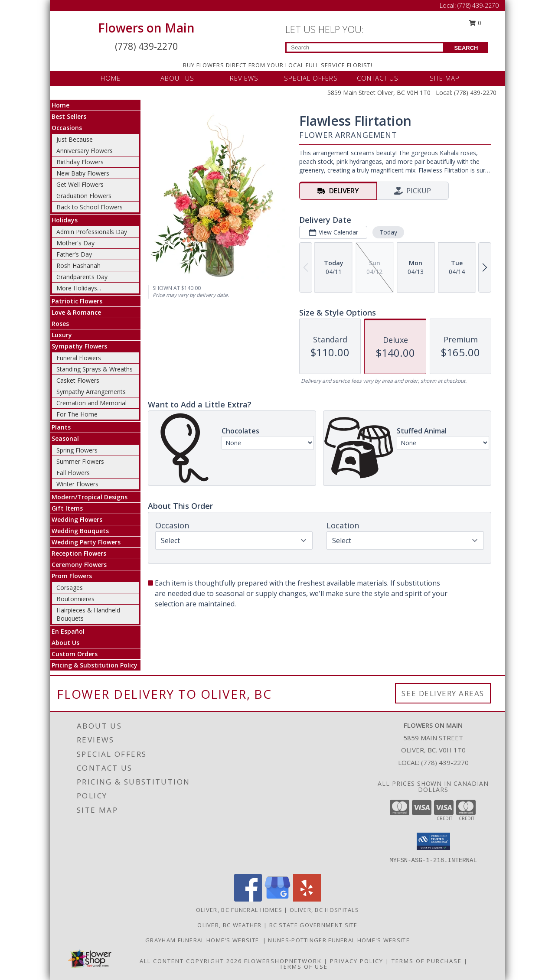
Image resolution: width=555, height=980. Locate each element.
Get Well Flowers (80, 184)
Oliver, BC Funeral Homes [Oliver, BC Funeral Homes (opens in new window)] (239, 910)
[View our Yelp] (307, 899)
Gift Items (67, 508)
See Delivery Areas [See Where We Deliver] (443, 693)
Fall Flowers (73, 473)
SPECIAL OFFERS (311, 78)
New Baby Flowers (83, 173)
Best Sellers (69, 116)
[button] (433, 841)
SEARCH (466, 48)
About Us (65, 643)
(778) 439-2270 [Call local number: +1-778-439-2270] (445, 762)
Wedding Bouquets (80, 531)
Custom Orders (75, 654)
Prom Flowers (72, 576)
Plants (61, 427)
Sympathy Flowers (79, 346)
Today (388, 232)
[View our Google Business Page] (277, 899)
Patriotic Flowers (77, 301)
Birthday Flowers (80, 162)
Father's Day (74, 254)
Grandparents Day (82, 277)
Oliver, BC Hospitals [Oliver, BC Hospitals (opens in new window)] (324, 910)
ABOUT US (177, 78)
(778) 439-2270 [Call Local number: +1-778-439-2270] (478, 5)
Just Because (75, 139)
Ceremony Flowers (79, 565)
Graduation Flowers (84, 196)
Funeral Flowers (79, 358)
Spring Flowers (77, 450)
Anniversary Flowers (85, 151)
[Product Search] (365, 47)
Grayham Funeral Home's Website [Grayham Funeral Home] (204, 940)
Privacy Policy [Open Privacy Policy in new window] (357, 961)
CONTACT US (378, 78)
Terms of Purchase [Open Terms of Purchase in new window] (427, 961)
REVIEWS (244, 78)
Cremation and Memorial (91, 403)
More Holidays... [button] (79, 288)
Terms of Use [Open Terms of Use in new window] (304, 967)
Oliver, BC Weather (229, 925)
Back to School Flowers (90, 207)
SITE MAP (445, 78)
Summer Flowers (80, 461)
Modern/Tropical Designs (90, 497)
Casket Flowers (78, 380)
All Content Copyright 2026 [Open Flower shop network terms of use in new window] (191, 961)
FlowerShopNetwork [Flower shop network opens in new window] (283, 961)
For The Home (77, 414)
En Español (68, 631)
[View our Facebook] (248, 899)
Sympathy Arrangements (91, 392)
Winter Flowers (77, 484)
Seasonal (65, 438)
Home (60, 105)
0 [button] (475, 23)
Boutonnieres (75, 599)
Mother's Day (75, 243)
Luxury (62, 335)
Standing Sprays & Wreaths (95, 369)
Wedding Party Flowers (86, 542)
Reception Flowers (79, 553)
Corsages (70, 588)
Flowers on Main (146, 28)
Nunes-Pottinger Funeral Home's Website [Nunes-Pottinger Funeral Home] (339, 940)
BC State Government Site (313, 925)
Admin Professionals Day (92, 232)
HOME (111, 78)
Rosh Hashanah (78, 265)
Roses (60, 324)
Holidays (65, 220)
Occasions (67, 128)
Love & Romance (76, 312)
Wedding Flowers (77, 519)
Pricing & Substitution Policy (95, 665)
